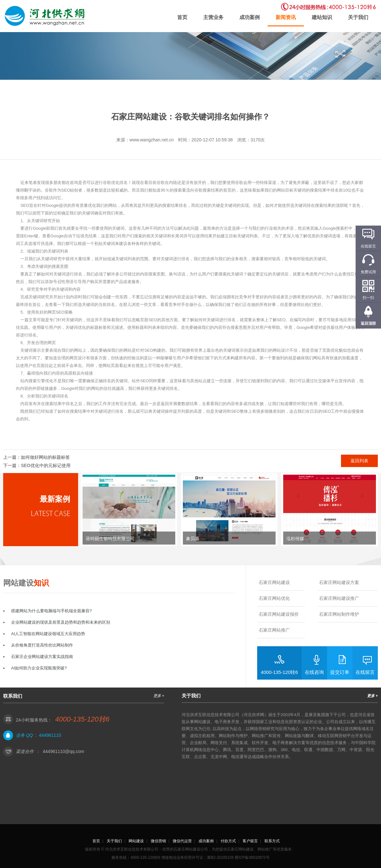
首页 (182, 17)
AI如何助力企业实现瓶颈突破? (39, 668)
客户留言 (250, 841)
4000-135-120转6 (280, 672)
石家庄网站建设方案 (339, 582)
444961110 (50, 735)
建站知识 (322, 17)
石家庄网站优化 (274, 598)
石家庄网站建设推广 (339, 598)
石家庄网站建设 (274, 582)
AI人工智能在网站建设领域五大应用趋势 (48, 634)
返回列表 (359, 461)
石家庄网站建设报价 (279, 614)
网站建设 (136, 841)
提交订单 (340, 672)
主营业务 (213, 17)
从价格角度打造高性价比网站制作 (42, 645)
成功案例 (250, 17)
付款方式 (228, 841)
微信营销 (158, 841)
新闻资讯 (286, 17)
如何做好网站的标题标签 (45, 457)
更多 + (159, 696)
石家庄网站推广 (274, 630)
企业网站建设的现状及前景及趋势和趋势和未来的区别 (61, 622)
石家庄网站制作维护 (339, 614)
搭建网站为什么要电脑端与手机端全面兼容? (51, 611)
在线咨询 (314, 672)
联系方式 (272, 841)
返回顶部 (368, 323)
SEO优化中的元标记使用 (46, 465)
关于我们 (358, 17)
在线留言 (365, 672)
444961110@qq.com (63, 751)
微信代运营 (182, 841)
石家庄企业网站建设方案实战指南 (42, 657)
